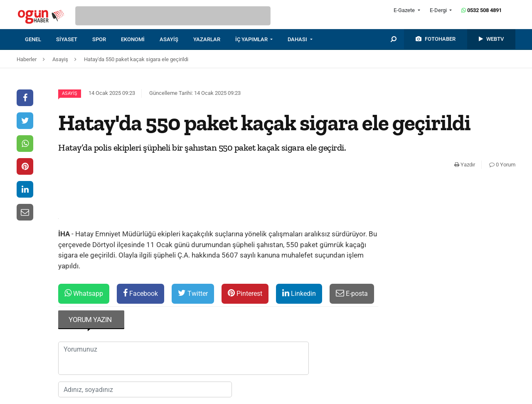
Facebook (140, 293)
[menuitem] (41, 40)
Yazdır (465, 165)
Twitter (193, 293)
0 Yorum (502, 165)
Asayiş (70, 93)
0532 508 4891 (482, 10)
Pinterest (245, 293)
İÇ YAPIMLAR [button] (252, 39)
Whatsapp (84, 293)
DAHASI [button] (298, 39)
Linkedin (299, 293)
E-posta (352, 293)
